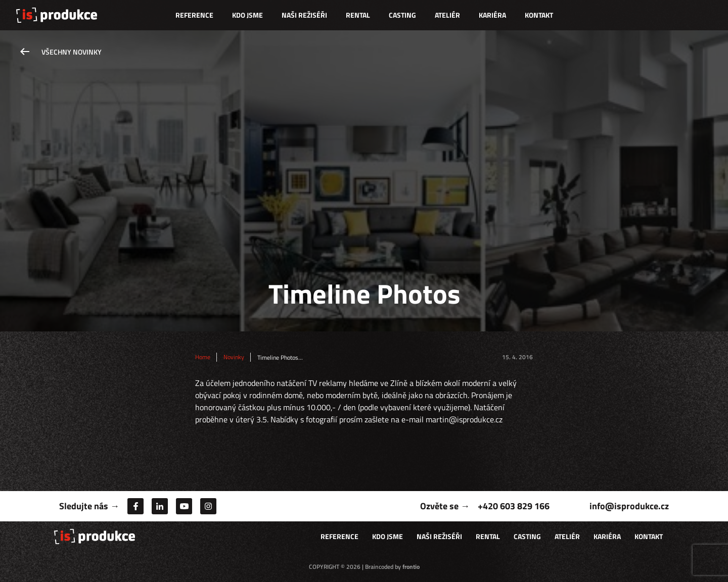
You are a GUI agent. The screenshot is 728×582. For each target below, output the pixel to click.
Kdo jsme (247, 15)
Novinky (234, 357)
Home (203, 357)
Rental (358, 15)
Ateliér (447, 15)
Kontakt (539, 15)
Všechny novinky (72, 52)
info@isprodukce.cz (629, 506)
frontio (411, 567)
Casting (402, 15)
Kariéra (492, 15)
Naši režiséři (304, 15)
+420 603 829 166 (514, 506)
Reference (194, 15)
